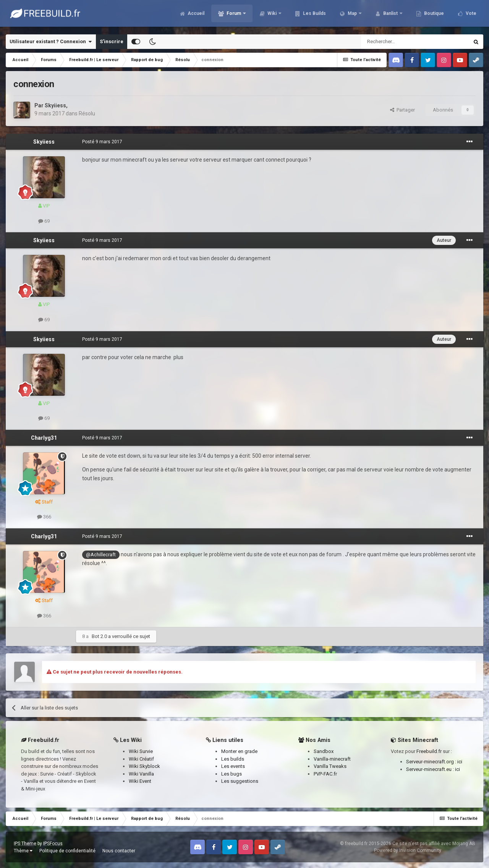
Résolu (87, 113)
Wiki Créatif (141, 759)
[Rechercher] (399, 42)
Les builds (233, 759)
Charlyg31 (44, 438)
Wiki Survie (141, 751)
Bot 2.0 (99, 636)
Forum (234, 15)
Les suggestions (240, 781)
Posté (102, 142)
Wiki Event (140, 781)
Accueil (195, 15)
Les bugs (232, 774)
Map (352, 15)
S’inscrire (112, 41)
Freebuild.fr (429, 751)
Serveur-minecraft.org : (432, 762)
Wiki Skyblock (144, 766)
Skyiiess (55, 105)
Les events (233, 766)
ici (460, 762)
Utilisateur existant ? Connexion (51, 42)
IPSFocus (53, 844)
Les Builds (314, 15)
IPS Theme (25, 844)
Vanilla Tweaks (330, 766)
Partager (402, 110)
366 (44, 517)
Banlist (390, 15)
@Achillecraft (101, 555)
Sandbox (324, 751)
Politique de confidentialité (67, 851)
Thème (23, 851)
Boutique (433, 15)
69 (44, 221)
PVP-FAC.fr (325, 774)
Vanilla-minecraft (332, 759)
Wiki (272, 15)
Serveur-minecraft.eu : (431, 769)
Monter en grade (239, 751)
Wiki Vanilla (141, 774)
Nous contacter (119, 851)
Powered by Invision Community (408, 850)
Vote (470, 15)
